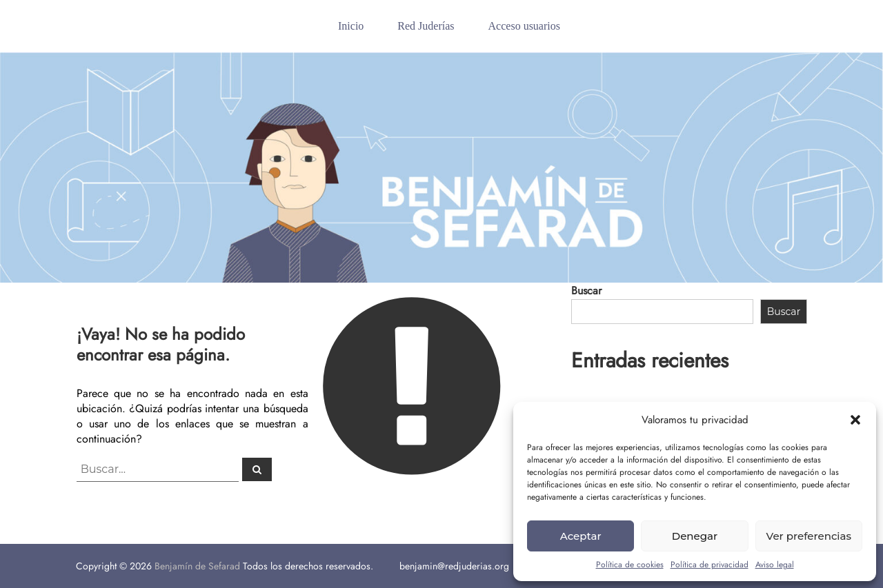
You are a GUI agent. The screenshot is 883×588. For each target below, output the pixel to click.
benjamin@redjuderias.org (454, 566)
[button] (855, 420)
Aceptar (581, 536)
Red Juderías (426, 26)
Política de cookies (630, 565)
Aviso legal (775, 565)
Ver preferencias (809, 536)
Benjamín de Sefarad (197, 566)
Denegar (695, 536)
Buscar (586, 291)
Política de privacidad (710, 565)
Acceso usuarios (524, 26)
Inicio (351, 26)
